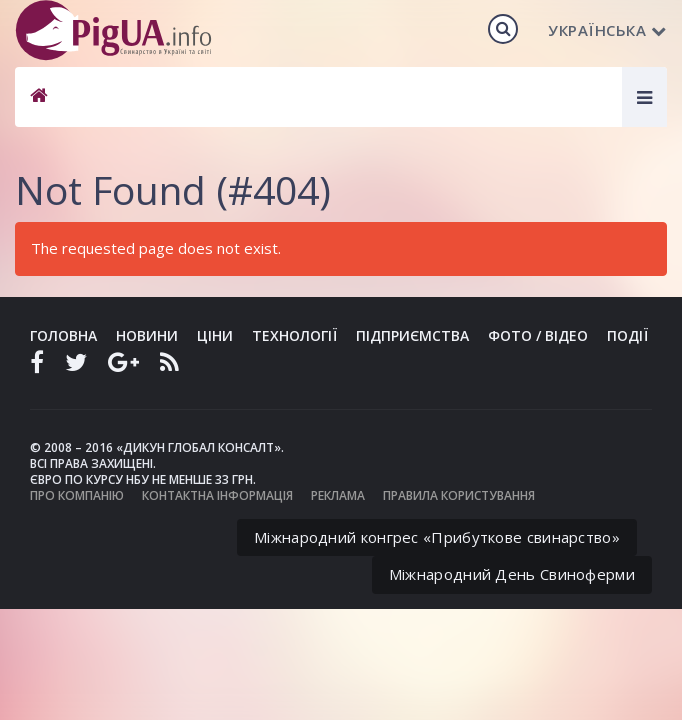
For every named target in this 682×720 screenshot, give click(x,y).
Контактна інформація (217, 495)
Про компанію (77, 495)
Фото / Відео (538, 335)
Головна (63, 335)
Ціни (215, 335)
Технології (294, 335)
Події (627, 335)
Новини (147, 335)
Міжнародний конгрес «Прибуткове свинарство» (437, 537)
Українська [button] (607, 30)
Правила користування (459, 495)
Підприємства (412, 335)
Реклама (338, 495)
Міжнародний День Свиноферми (512, 574)
